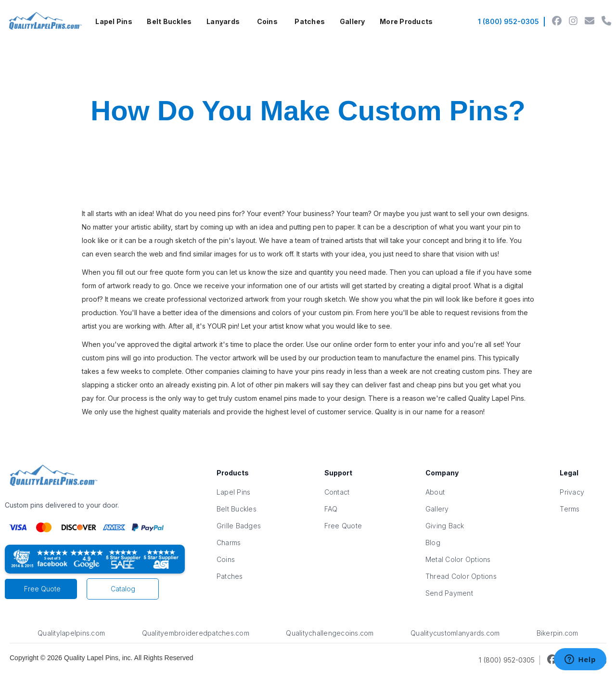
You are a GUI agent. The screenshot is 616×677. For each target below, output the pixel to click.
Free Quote (42, 589)
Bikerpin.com (558, 633)
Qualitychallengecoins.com (330, 633)
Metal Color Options (458, 559)
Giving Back (445, 526)
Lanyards (223, 21)
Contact (337, 492)
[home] (44, 22)
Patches (310, 21)
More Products (406, 21)
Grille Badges (239, 526)
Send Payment (449, 593)
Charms (229, 543)
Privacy (572, 492)
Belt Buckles (169, 21)
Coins (267, 21)
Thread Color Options (461, 576)
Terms (570, 509)
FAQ (331, 509)
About (435, 492)
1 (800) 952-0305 (508, 21)
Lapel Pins (114, 21)
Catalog (123, 589)
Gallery (353, 21)
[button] (114, 22)
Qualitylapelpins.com (71, 633)
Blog (433, 543)
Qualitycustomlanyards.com (455, 633)
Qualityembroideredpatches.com (196, 633)
